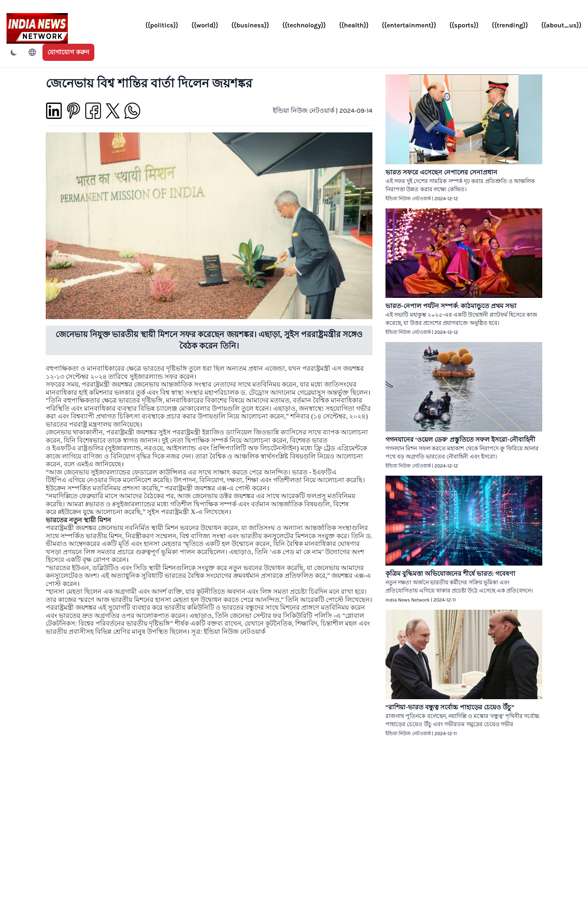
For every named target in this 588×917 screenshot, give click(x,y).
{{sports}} (464, 25)
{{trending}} (510, 25)
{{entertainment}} (409, 25)
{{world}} (205, 25)
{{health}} (354, 25)
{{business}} (251, 25)
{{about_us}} (561, 25)
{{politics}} (162, 25)
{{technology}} (304, 25)
